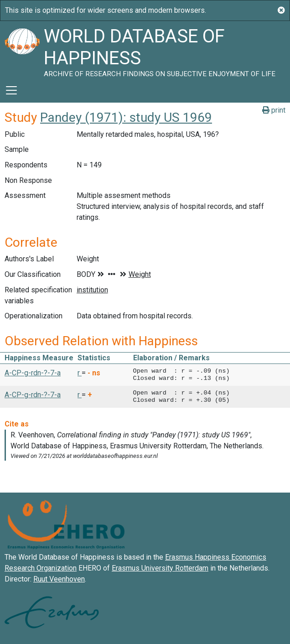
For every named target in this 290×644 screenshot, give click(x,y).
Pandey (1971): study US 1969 (126, 117)
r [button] (80, 373)
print (274, 110)
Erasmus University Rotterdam (160, 568)
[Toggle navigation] (11, 90)
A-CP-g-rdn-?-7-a (33, 373)
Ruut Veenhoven (59, 579)
